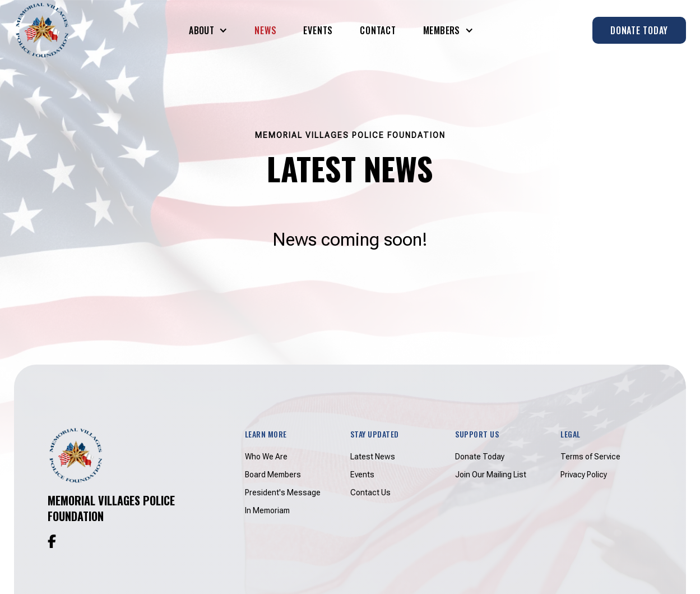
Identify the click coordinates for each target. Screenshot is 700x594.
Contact (378, 30)
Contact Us (370, 492)
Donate (639, 30)
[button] (208, 30)
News (265, 30)
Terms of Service (590, 457)
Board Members (273, 475)
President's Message (283, 492)
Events (318, 30)
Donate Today (480, 457)
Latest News (373, 457)
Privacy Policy (584, 475)
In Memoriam (267, 510)
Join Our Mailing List (491, 475)
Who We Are (266, 457)
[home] (42, 30)
